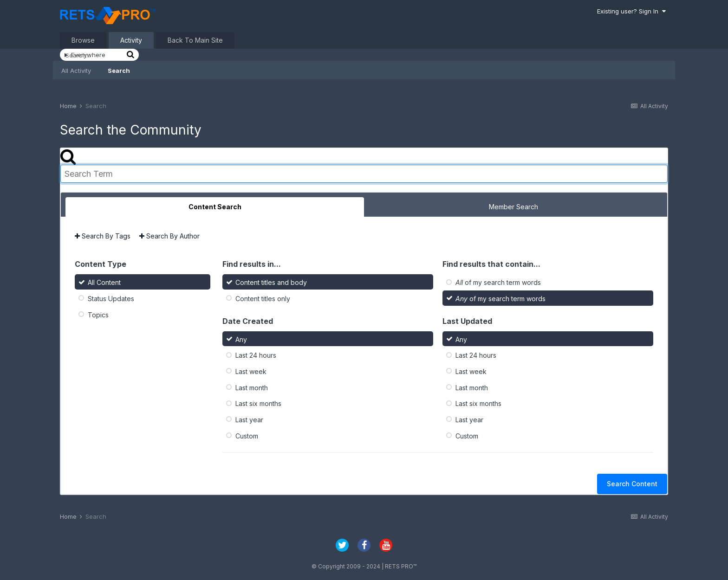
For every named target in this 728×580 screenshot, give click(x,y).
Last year (249, 420)
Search (119, 71)
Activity (131, 40)
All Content (104, 282)
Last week (251, 371)
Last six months (258, 403)
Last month (252, 387)
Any (241, 339)
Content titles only (263, 299)
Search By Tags (103, 236)
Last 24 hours (256, 355)
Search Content (632, 484)
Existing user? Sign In (631, 11)
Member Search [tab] (513, 207)
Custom (247, 435)
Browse (83, 40)
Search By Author (169, 236)
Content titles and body (271, 282)
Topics (98, 314)
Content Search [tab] (215, 207)
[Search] (95, 55)
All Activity (76, 71)
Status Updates (111, 299)
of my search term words (498, 282)
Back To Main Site (195, 40)
